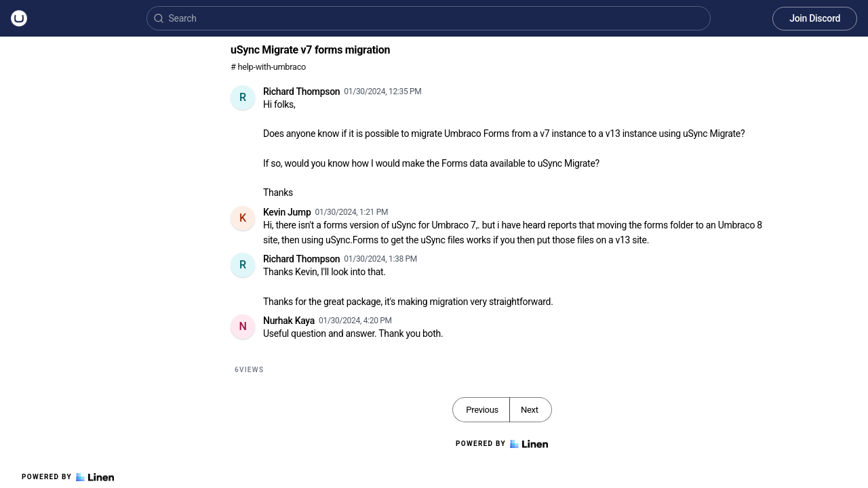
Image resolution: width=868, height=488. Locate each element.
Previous (482, 410)
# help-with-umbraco (268, 67)
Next (530, 410)
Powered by (68, 477)
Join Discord (815, 18)
